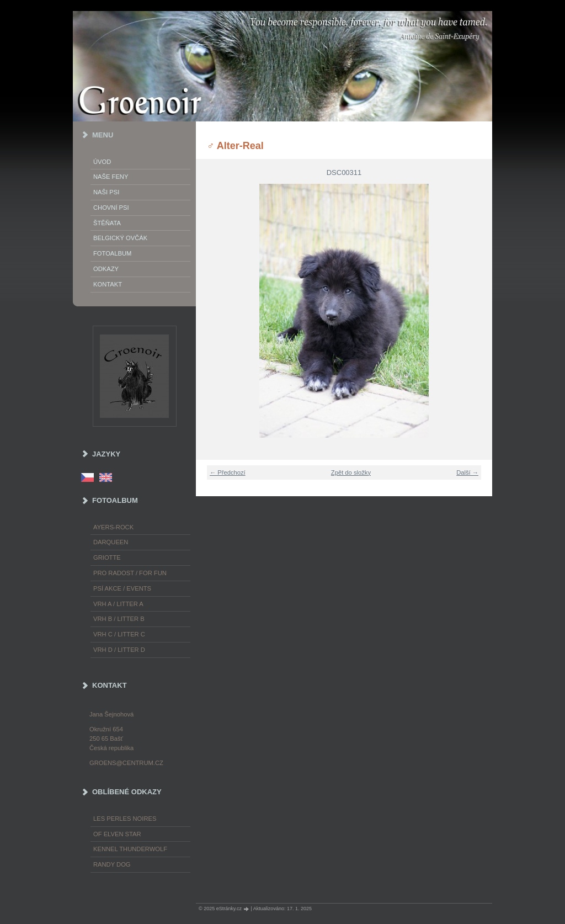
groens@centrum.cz (126, 763)
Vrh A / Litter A (118, 604)
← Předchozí (228, 472)
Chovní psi (111, 208)
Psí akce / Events (122, 588)
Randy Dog (112, 864)
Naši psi (106, 192)
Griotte (107, 557)
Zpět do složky (351, 472)
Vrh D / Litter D (119, 650)
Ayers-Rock (113, 527)
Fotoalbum (112, 253)
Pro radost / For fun (130, 573)
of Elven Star (117, 834)
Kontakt (108, 284)
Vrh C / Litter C (119, 634)
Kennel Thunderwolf (130, 849)
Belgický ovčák (120, 238)
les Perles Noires (125, 819)
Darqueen (111, 542)
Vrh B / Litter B (119, 619)
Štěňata (107, 223)
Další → (467, 472)
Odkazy (106, 269)
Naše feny (111, 177)
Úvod (102, 162)
